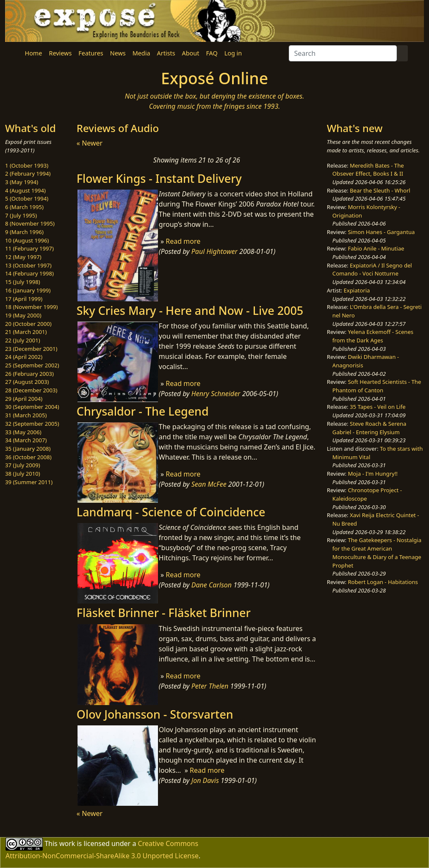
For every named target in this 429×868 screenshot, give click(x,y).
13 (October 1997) (28, 265)
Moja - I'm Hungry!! (372, 474)
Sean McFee (209, 484)
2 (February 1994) (28, 174)
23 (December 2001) (31, 349)
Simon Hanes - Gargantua (381, 232)
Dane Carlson (212, 585)
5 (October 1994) (27, 198)
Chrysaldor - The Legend (143, 411)
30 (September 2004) (32, 407)
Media (141, 53)
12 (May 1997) (23, 257)
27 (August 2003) (27, 382)
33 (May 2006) (23, 432)
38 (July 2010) (23, 474)
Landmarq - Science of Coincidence (171, 512)
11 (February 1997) (29, 248)
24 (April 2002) (24, 357)
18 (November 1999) (32, 307)
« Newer (90, 143)
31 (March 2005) (26, 415)
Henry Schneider (216, 394)
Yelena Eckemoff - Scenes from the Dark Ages (373, 336)
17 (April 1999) (24, 299)
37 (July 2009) (23, 465)
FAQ (212, 53)
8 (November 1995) (30, 223)
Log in (233, 53)
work (67, 843)
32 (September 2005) (32, 424)
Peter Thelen (210, 686)
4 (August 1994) (25, 190)
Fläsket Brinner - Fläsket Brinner (164, 613)
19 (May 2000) (23, 315)
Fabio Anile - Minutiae (376, 248)
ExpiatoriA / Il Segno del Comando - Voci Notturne (372, 270)
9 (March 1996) (24, 232)
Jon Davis (205, 780)
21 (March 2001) (26, 332)
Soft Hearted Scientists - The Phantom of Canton (377, 386)
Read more (183, 241)
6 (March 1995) (24, 207)
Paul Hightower (214, 251)
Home (34, 53)
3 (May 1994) (22, 182)
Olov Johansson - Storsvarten (155, 714)
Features (91, 53)
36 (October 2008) (28, 457)
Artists (166, 53)
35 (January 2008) (28, 449)
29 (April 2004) (24, 399)
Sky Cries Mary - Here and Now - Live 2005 (190, 310)
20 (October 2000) (28, 324)
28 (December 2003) (31, 390)
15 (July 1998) (23, 282)
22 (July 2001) (23, 340)
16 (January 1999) (28, 290)
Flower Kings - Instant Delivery (159, 178)
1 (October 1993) (27, 165)
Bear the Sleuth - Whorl (380, 190)
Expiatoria (357, 290)
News (118, 53)
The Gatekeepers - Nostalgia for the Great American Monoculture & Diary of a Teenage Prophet (377, 552)
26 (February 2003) (29, 374)
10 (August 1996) (27, 240)
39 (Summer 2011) (29, 482)
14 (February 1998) (29, 273)
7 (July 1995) (21, 215)
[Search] (343, 53)
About (191, 53)
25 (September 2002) (32, 365)
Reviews (60, 53)
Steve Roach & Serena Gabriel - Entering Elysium (369, 428)
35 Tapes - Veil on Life (378, 407)
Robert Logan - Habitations (383, 582)
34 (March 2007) (26, 440)
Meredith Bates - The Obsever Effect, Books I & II (368, 170)
